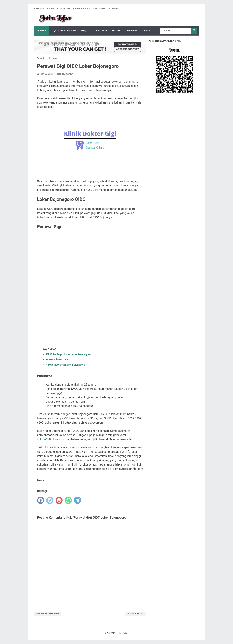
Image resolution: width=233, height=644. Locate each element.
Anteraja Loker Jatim (58, 359)
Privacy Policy (82, 9)
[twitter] (50, 500)
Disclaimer (99, 9)
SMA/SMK (86, 31)
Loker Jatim (123, 633)
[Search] (175, 31)
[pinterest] (59, 500)
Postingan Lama (135, 614)
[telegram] (77, 500)
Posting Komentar (64, 74)
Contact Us (64, 9)
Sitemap (113, 9)
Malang (117, 31)
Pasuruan (132, 31)
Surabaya (102, 31)
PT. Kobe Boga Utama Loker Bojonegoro (68, 354)
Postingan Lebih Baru (48, 614)
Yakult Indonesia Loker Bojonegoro (66, 365)
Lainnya (147, 31)
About (50, 9)
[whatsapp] (68, 500)
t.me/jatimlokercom (53, 439)
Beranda (39, 9)
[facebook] (41, 500)
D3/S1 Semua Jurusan (64, 31)
